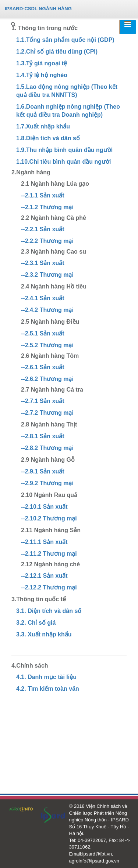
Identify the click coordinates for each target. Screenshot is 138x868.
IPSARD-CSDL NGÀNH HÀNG (38, 9)
